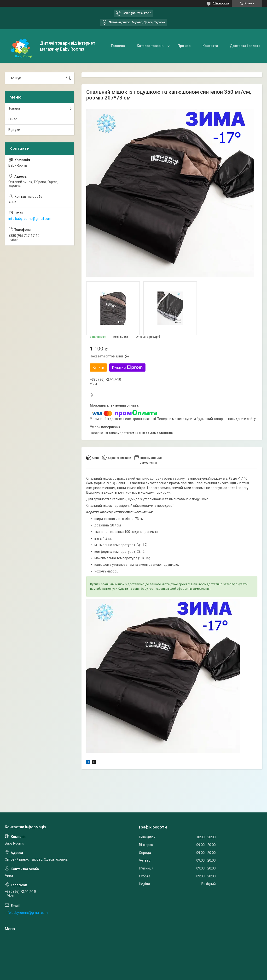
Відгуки (14, 130)
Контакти (210, 46)
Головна (118, 46)
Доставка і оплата (245, 46)
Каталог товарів (150, 46)
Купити (98, 367)
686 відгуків (221, 3)
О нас (13, 119)
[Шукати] (69, 78)
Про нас (184, 46)
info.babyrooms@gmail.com (30, 219)
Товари (14, 108)
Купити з (127, 367)
